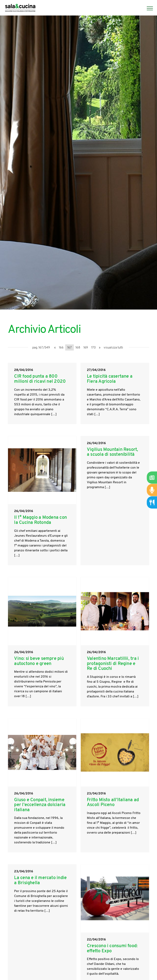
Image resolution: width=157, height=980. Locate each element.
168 (78, 348)
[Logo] (20, 8)
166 (61, 348)
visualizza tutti (113, 348)
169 (86, 348)
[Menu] (148, 8)
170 (93, 348)
